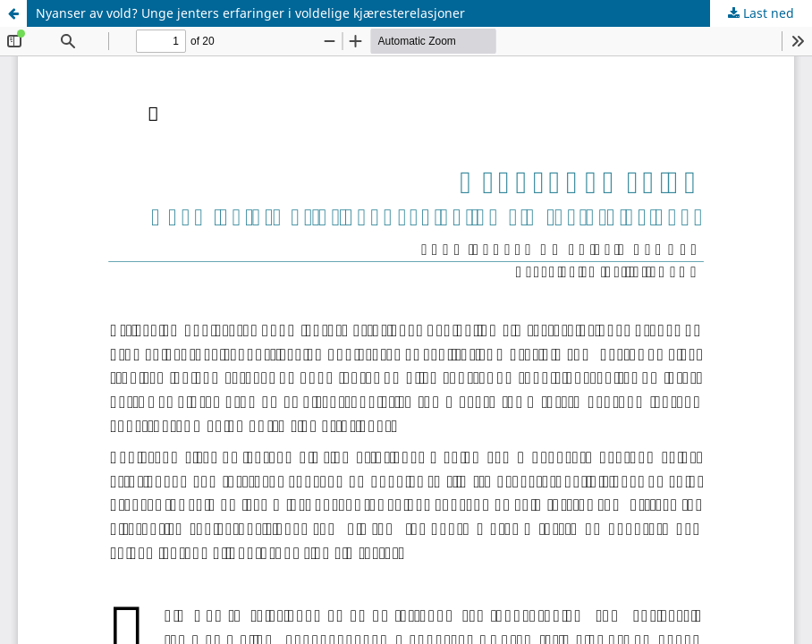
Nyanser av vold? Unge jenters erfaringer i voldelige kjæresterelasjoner (250, 13)
